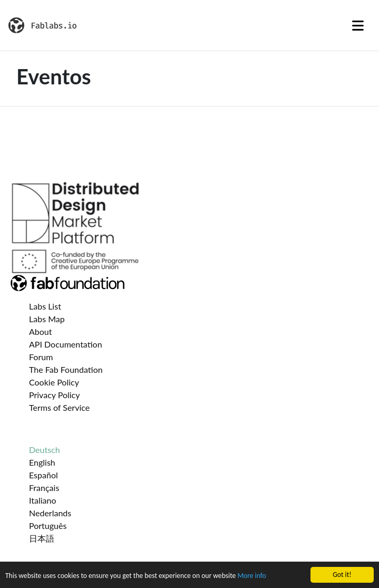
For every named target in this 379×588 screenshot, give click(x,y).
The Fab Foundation (66, 369)
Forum (41, 357)
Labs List (45, 306)
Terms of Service (59, 407)
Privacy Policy (55, 395)
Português (48, 526)
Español (43, 475)
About (41, 331)
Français (44, 488)
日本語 (42, 538)
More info (251, 576)
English (42, 462)
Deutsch (45, 450)
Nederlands (50, 513)
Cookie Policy (54, 382)
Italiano (43, 500)
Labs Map (47, 319)
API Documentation (66, 344)
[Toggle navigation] (358, 25)
